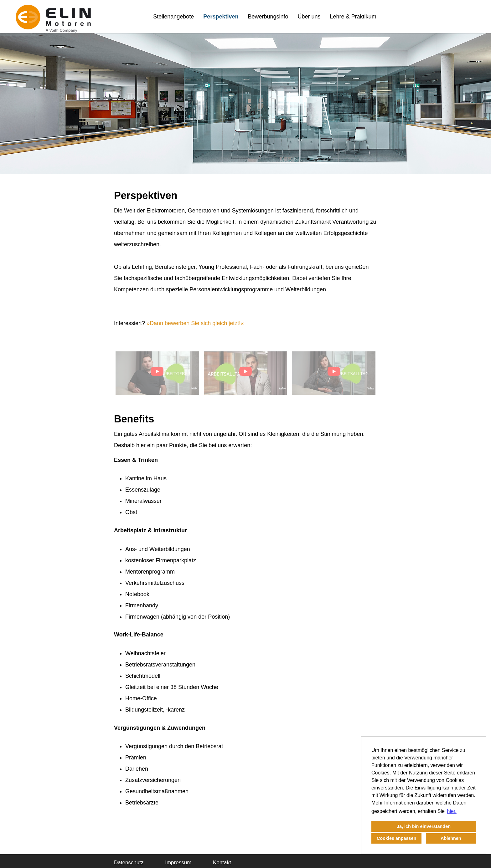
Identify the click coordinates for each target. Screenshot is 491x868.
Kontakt (222, 863)
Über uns (309, 17)
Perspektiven (221, 17)
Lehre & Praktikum (353, 17)
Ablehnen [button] (451, 838)
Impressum (178, 863)
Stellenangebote (173, 17)
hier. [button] (452, 811)
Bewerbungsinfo (268, 17)
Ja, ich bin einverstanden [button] (424, 826)
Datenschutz (129, 863)
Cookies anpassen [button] (396, 838)
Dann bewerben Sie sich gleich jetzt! (195, 323)
